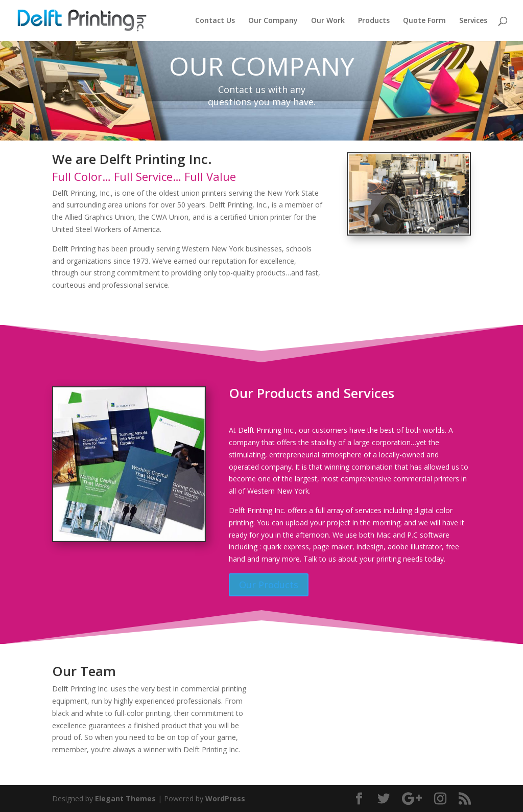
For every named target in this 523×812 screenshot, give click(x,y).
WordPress (225, 798)
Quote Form (424, 21)
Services (473, 21)
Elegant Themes (125, 798)
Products (374, 21)
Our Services (93, 312)
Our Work (328, 21)
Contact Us (215, 21)
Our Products (269, 585)
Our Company (273, 21)
